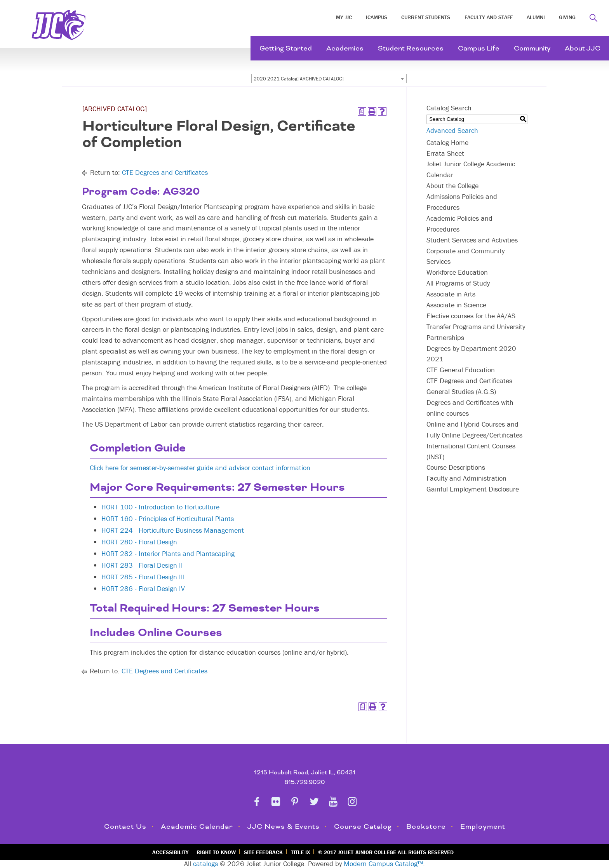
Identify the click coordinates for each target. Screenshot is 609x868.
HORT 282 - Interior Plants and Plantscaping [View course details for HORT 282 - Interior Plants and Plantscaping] (168, 553)
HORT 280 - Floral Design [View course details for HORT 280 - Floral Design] (139, 542)
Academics (345, 48)
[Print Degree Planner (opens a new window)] (362, 112)
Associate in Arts (451, 294)
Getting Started (286, 48)
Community (532, 48)
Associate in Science (456, 305)
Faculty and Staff (489, 17)
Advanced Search (452, 130)
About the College (452, 186)
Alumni (536, 17)
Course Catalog (363, 827)
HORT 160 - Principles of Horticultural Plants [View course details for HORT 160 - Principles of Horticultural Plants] (168, 519)
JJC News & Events (284, 827)
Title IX (300, 852)
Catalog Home (447, 142)
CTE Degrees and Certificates (165, 172)
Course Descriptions (456, 467)
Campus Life (479, 48)
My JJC (344, 17)
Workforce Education (457, 272)
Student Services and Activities (472, 240)
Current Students (426, 17)
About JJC (583, 48)
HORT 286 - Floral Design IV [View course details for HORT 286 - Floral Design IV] (143, 588)
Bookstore (426, 827)
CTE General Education (461, 370)
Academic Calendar (197, 827)
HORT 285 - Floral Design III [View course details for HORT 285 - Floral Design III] (143, 577)
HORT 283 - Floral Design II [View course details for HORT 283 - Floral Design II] (142, 565)
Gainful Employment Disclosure (473, 489)
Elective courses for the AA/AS (471, 316)
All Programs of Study (458, 283)
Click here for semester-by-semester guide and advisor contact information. (201, 468)
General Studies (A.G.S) (461, 391)
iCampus (377, 17)
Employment (483, 827)
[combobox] (329, 78)
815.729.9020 (305, 782)
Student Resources (411, 48)
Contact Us (125, 827)
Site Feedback (263, 852)
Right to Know (216, 852)
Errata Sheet (445, 153)
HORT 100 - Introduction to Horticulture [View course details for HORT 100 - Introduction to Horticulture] (160, 507)
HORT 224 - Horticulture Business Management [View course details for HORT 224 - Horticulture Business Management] (173, 530)
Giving (567, 17)
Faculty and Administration (466, 478)
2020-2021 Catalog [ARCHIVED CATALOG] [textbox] (299, 79)
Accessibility (170, 852)
